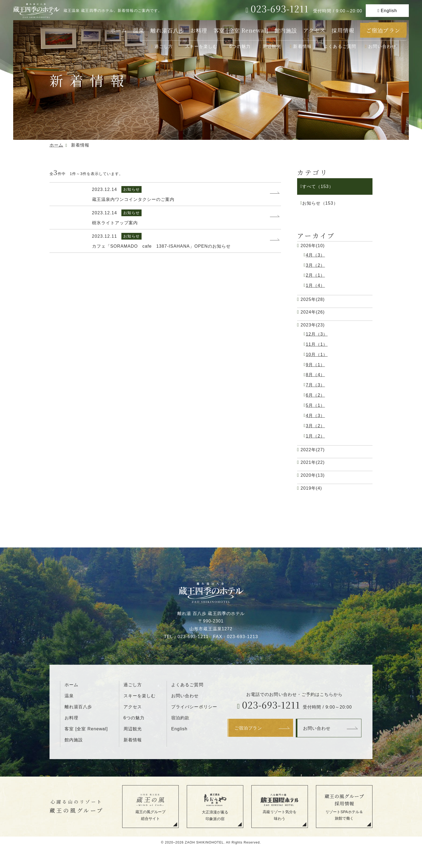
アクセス (314, 30)
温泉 (139, 30)
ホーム (119, 30)
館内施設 (286, 30)
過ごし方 (164, 46)
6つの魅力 (240, 46)
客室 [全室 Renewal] (241, 30)
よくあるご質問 (340, 46)
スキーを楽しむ (201, 46)
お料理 (199, 30)
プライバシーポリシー (194, 707)
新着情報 (302, 46)
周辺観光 (272, 46)
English (389, 10)
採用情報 (343, 30)
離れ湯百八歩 (167, 30)
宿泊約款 (180, 718)
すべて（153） (318, 186)
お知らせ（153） (320, 203)
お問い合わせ (382, 46)
